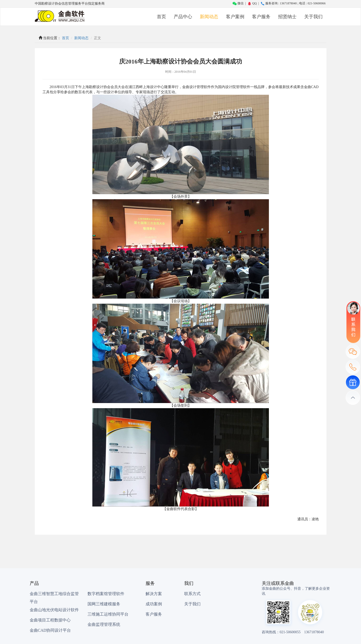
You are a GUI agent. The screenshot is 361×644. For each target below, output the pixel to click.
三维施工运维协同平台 (108, 614)
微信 (238, 3)
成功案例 (154, 604)
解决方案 (154, 594)
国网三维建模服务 (104, 604)
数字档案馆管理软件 (106, 594)
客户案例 (235, 17)
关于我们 (313, 17)
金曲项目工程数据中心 (50, 620)
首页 (161, 17)
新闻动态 (209, 17)
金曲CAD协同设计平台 (50, 630)
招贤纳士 (287, 17)
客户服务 (261, 17)
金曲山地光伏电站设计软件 (54, 610)
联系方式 (192, 594)
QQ (252, 3)
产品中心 (183, 17)
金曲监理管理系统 (104, 624)
